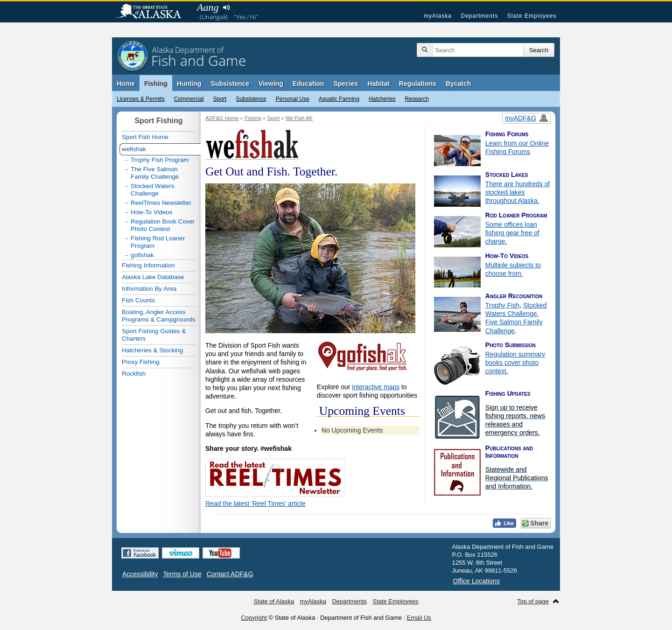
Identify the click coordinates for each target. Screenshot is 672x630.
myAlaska (438, 16)
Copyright (254, 618)
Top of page (533, 601)
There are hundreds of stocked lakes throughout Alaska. (518, 192)
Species (346, 84)
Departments (479, 16)
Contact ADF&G (230, 574)
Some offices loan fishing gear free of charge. (512, 233)
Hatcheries (382, 99)
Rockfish (134, 374)
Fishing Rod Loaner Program (158, 242)
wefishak (134, 149)
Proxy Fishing (141, 362)
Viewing (271, 84)
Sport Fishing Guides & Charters (154, 335)
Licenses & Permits (141, 99)
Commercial (189, 99)
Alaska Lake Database (153, 277)
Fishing (156, 84)
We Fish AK (299, 118)
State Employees (532, 16)
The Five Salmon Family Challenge (155, 173)
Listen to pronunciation (226, 7)
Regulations (418, 84)
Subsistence (251, 99)
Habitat (378, 84)
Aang (208, 7)
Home (126, 84)
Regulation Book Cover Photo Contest (163, 225)
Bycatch (458, 84)
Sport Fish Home (145, 137)
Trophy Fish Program (160, 160)
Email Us (419, 618)
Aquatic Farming (339, 99)
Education (308, 84)
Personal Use (293, 99)
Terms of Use (182, 574)
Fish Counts (138, 300)
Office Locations (476, 581)
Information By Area (149, 289)
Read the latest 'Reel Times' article (255, 504)
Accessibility (140, 574)
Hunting (189, 84)
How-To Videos (151, 212)
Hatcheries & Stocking (152, 350)
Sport (220, 99)
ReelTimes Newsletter (161, 203)
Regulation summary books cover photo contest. (515, 363)
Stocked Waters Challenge (153, 190)
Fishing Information (148, 265)
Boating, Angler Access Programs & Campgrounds (159, 316)
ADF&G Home (222, 118)
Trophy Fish (502, 305)
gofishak (142, 255)
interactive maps (376, 387)
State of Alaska (154, 12)
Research (417, 99)
